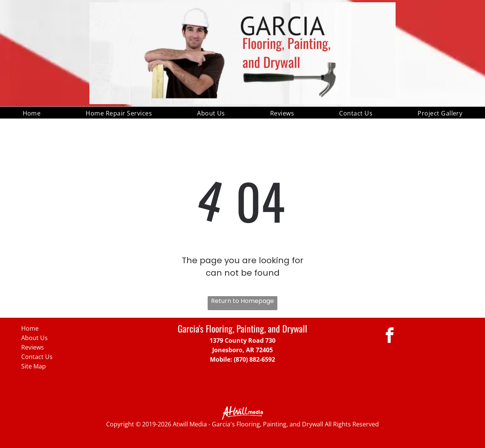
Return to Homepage (242, 301)
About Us (34, 338)
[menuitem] (32, 112)
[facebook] (390, 336)
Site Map (34, 366)
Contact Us (37, 357)
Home (30, 328)
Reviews (33, 347)
